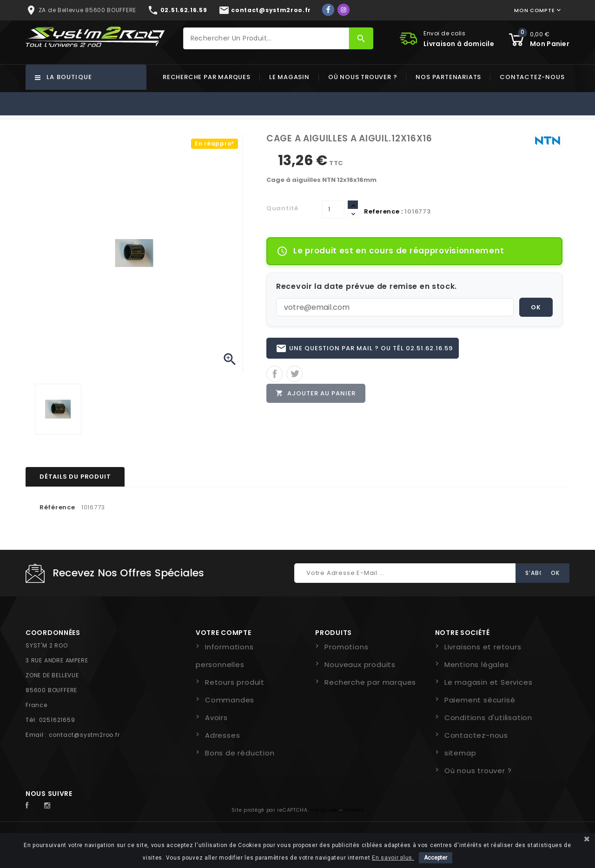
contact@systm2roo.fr (84, 735)
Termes (354, 810)
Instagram (50, 806)
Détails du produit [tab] (75, 477)
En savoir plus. (393, 858)
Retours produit (235, 682)
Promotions (346, 647)
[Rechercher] (266, 38)
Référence (57, 507)
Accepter (436, 858)
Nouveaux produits (360, 664)
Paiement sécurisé (480, 700)
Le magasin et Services (489, 682)
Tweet (294, 374)
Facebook (32, 806)
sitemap (460, 753)
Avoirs (216, 718)
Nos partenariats (448, 77)
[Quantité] (333, 209)
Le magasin (289, 77)
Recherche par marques (207, 77)
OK (536, 307)
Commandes (230, 700)
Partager (274, 374)
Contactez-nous (532, 77)
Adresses (222, 735)
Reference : (383, 211)
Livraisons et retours (483, 647)
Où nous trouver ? (363, 77)
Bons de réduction (240, 753)
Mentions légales (477, 664)
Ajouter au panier (316, 394)
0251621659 (57, 720)
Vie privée (324, 810)
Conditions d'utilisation (488, 718)
